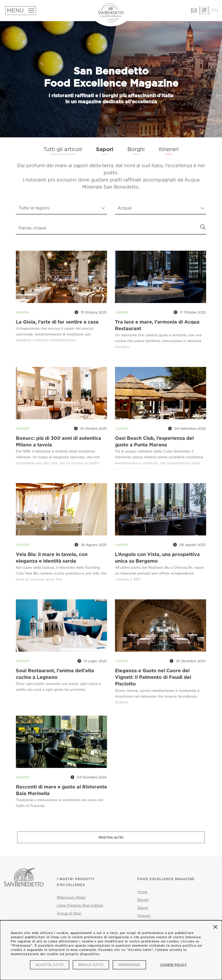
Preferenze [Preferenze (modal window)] (129, 965)
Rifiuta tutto (91, 965)
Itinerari (169, 149)
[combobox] (61, 208)
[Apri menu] (20, 11)
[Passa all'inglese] (215, 11)
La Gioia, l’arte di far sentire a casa (57, 322)
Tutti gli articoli (63, 149)
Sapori (105, 150)
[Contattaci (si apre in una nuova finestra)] (194, 11)
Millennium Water (71, 898)
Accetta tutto (50, 965)
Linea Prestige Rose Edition (80, 906)
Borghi (136, 149)
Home (142, 892)
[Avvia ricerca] (203, 227)
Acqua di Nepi (69, 913)
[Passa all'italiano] (204, 11)
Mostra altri (111, 838)
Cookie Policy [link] (174, 965)
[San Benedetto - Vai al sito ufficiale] (24, 887)
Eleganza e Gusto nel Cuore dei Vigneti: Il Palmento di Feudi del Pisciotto (153, 678)
